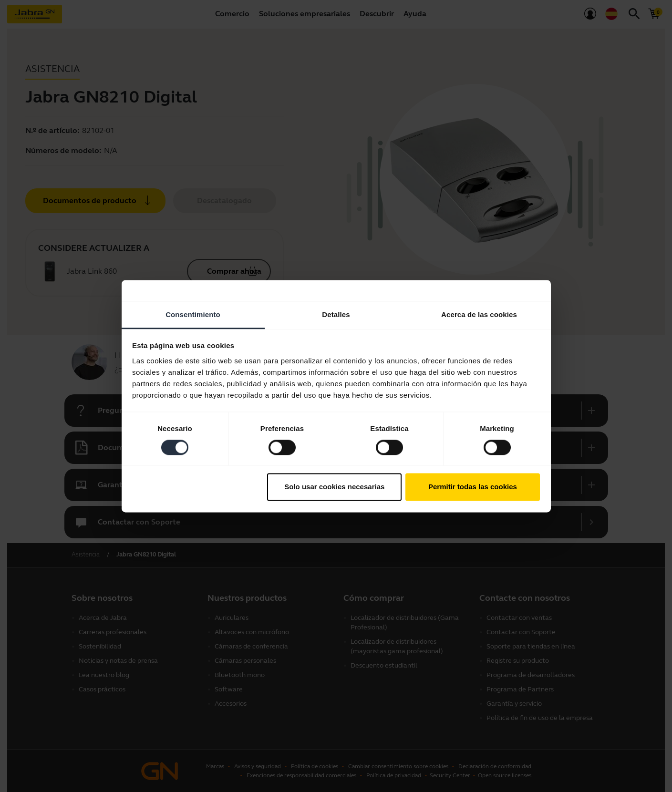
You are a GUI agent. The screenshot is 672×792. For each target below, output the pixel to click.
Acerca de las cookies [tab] (479, 314)
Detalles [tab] (336, 314)
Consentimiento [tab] (193, 314)
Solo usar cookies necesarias (334, 487)
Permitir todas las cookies (473, 487)
